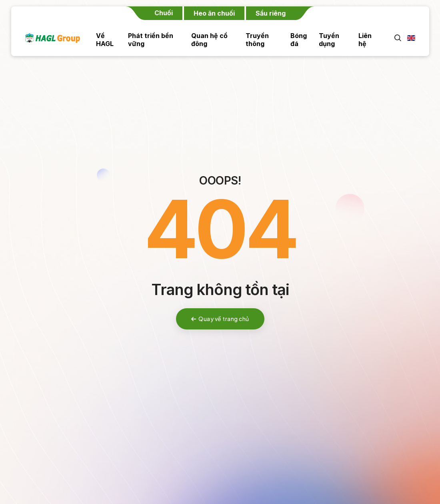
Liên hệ (365, 40)
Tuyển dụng (329, 40)
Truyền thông (257, 40)
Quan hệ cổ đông (209, 40)
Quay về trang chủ (220, 319)
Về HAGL (105, 40)
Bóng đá (299, 40)
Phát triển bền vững (151, 40)
